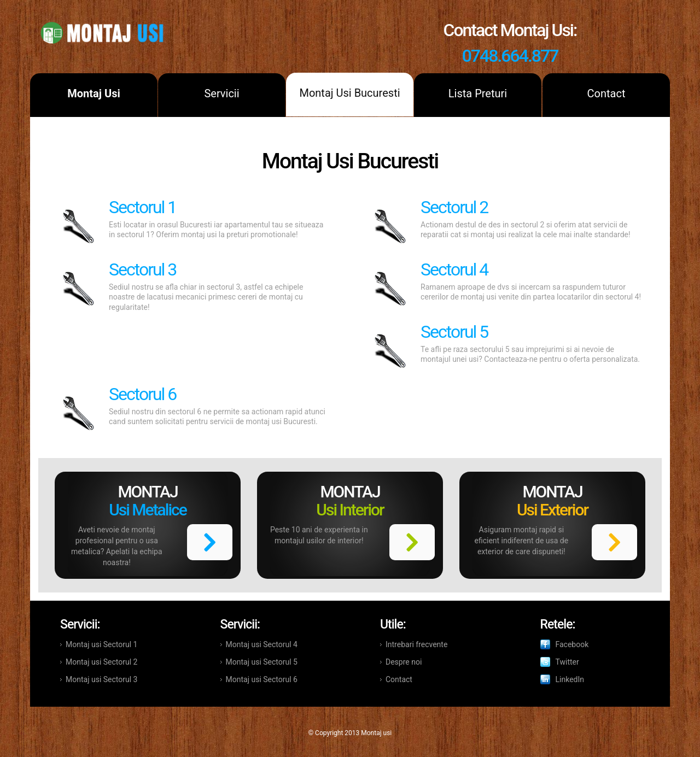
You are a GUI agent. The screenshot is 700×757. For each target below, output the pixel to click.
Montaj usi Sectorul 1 (101, 644)
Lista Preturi (478, 93)
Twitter (567, 662)
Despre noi (404, 662)
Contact (606, 93)
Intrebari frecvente (416, 644)
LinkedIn (570, 679)
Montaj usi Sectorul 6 (262, 679)
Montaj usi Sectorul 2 (101, 662)
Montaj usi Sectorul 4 (262, 644)
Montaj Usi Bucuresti (349, 93)
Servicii (221, 93)
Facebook (572, 644)
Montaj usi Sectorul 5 (262, 662)
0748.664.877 (510, 56)
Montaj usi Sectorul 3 (101, 679)
